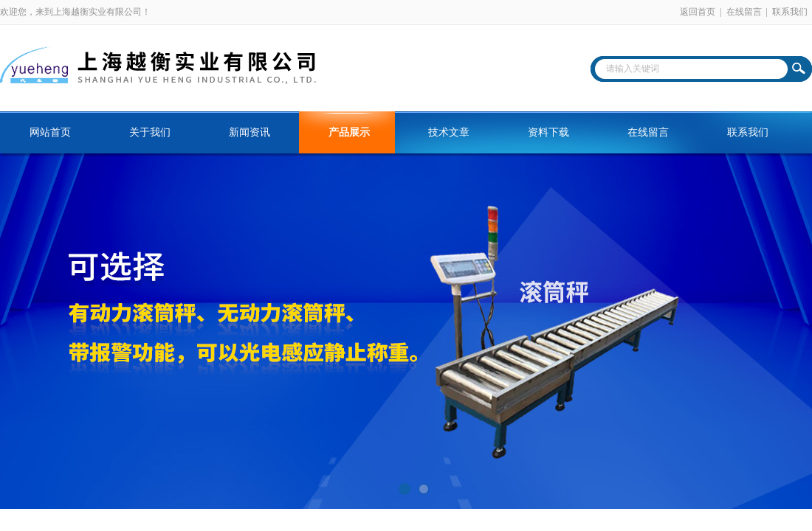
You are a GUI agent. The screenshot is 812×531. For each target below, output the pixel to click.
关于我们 (150, 132)
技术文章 (449, 132)
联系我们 (790, 12)
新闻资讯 (250, 132)
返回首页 (698, 12)
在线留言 (744, 12)
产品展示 (349, 132)
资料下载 (548, 132)
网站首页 (50, 132)
